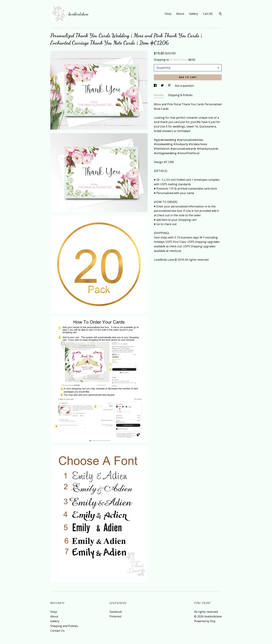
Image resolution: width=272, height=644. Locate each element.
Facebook (116, 612)
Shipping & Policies (180, 95)
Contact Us (57, 631)
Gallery (194, 14)
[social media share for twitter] (163, 86)
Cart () (208, 14)
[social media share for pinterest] (170, 86)
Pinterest (115, 616)
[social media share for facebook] (156, 86)
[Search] (220, 14)
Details (159, 95)
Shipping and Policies (64, 626)
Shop (168, 14)
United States (178, 60)
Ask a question (184, 86)
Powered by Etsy (205, 621)
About (180, 14)
